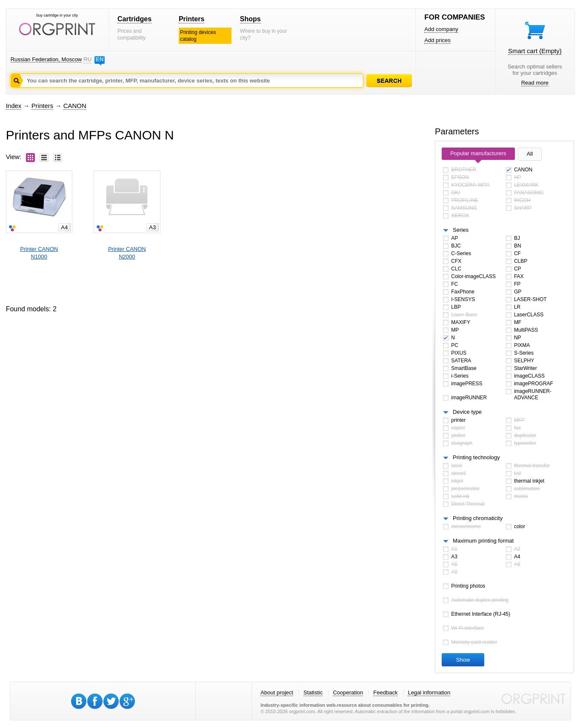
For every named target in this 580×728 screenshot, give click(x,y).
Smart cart (535, 51)
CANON (75, 106)
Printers (191, 19)
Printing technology (476, 457)
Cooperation (348, 692)
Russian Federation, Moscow (46, 59)
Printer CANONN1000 (39, 253)
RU (87, 59)
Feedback (385, 692)
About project (277, 692)
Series (461, 230)
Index (14, 106)
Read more (535, 83)
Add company (441, 29)
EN (100, 59)
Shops (250, 19)
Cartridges (134, 19)
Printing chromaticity (478, 518)
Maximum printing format (483, 541)
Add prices (437, 40)
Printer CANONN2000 (127, 253)
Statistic (313, 692)
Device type (467, 412)
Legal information (429, 692)
